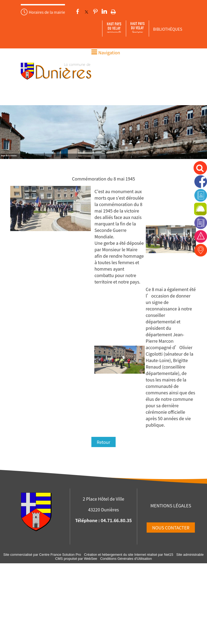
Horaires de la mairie (47, 12)
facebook (78, 12)
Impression (113, 11)
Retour (103, 442)
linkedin (104, 12)
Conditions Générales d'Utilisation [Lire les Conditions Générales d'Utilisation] (126, 559)
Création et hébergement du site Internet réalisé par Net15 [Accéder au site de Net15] (129, 555)
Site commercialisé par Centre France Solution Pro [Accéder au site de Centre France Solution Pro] (42, 555)
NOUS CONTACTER (171, 528)
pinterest (95, 12)
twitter (87, 12)
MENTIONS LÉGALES (171, 505)
